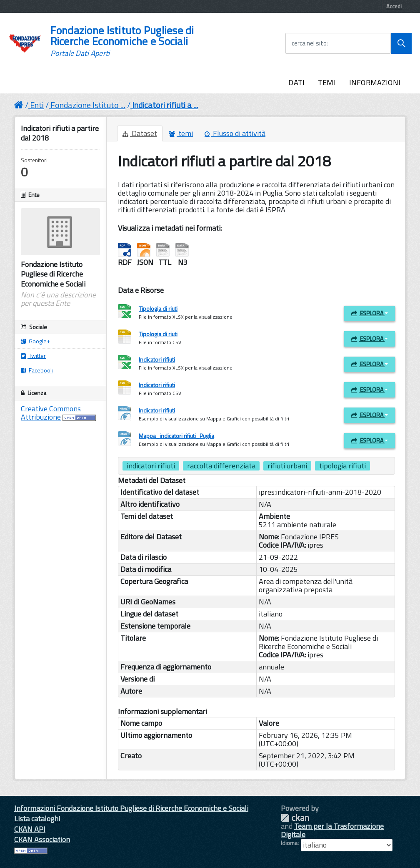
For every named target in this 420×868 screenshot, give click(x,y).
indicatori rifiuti (151, 466)
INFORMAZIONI (375, 82)
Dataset (140, 133)
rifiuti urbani (287, 466)
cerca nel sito (309, 43)
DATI (296, 82)
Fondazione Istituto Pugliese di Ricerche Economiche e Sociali (122, 41)
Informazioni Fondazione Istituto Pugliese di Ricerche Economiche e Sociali (131, 808)
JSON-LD (144, 250)
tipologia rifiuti (342, 466)
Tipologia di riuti (158, 308)
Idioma (289, 843)
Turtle (163, 250)
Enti (37, 105)
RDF (125, 250)
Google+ (35, 341)
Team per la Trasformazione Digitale (332, 830)
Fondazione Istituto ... (88, 105)
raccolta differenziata (221, 466)
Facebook (37, 370)
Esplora (370, 313)
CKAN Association (42, 839)
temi (181, 133)
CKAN (295, 818)
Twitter (33, 356)
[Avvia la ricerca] (401, 43)
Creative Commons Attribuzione (51, 413)
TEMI (327, 82)
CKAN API (30, 829)
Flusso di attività (235, 133)
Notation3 (182, 250)
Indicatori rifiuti (157, 359)
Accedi (394, 6)
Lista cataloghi (37, 819)
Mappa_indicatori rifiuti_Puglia (176, 436)
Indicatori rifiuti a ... (165, 105)
